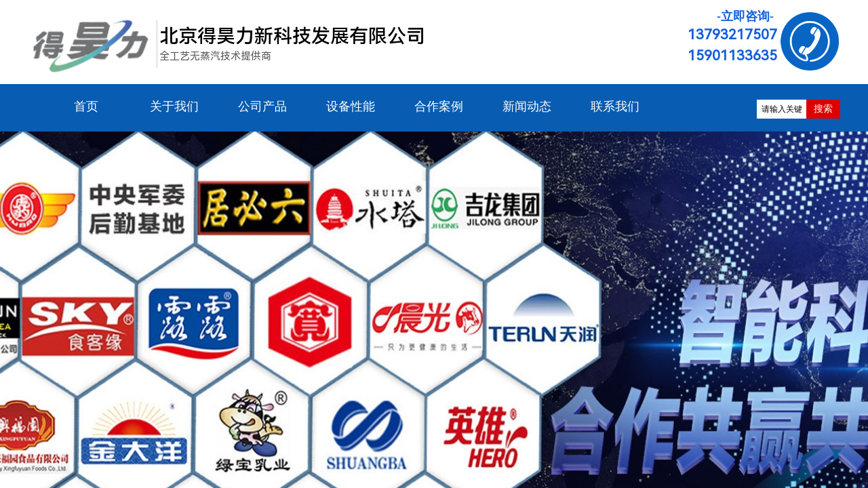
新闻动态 (527, 106)
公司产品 (262, 106)
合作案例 (439, 106)
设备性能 (351, 106)
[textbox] (782, 109)
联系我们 (615, 106)
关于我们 (174, 106)
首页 (86, 106)
